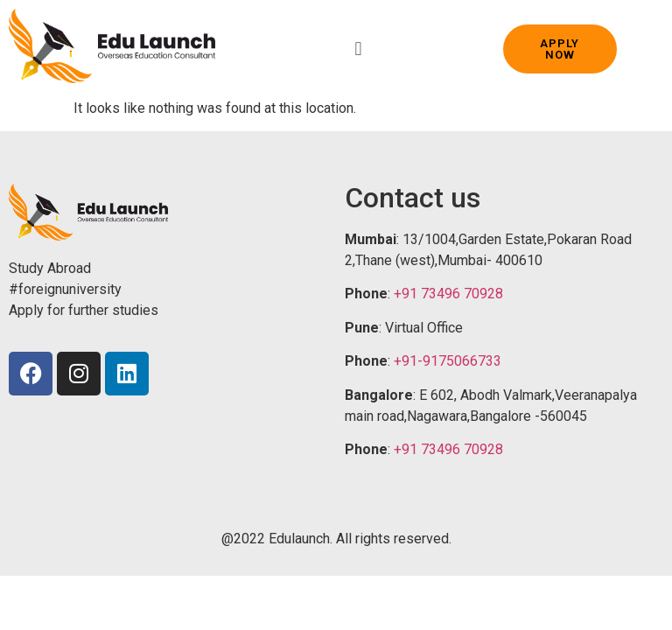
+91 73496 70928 (448, 294)
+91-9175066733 (448, 361)
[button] (358, 49)
